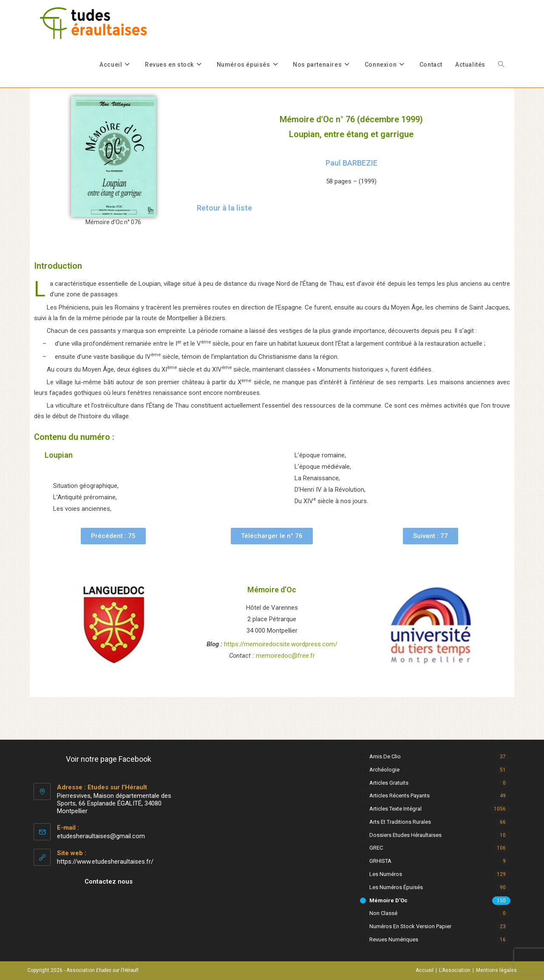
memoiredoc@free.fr (285, 656)
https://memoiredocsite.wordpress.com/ (281, 644)
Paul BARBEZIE (351, 163)
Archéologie (384, 770)
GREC (376, 848)
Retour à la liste (224, 208)
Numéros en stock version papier (410, 926)
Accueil (425, 970)
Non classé (383, 913)
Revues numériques (394, 939)
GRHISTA (380, 861)
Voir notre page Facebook (109, 759)
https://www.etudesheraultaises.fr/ (105, 862)
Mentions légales (496, 970)
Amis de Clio (385, 756)
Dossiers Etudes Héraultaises (405, 835)
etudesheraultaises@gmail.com (101, 836)
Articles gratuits (389, 783)
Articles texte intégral (395, 809)
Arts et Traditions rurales (400, 822)
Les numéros (386, 874)
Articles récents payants (399, 796)
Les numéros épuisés (396, 887)
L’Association (455, 970)
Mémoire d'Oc (388, 900)
